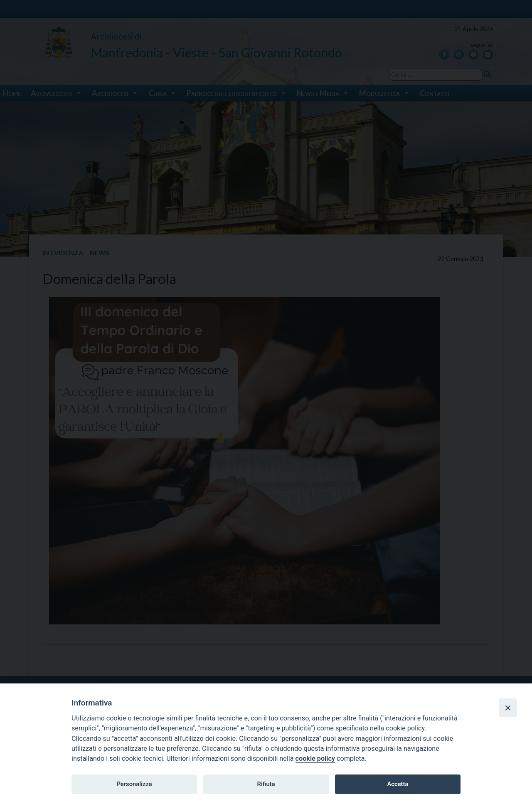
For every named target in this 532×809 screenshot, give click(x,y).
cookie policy (315, 758)
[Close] (508, 708)
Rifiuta (266, 784)
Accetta (398, 784)
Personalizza (134, 784)
